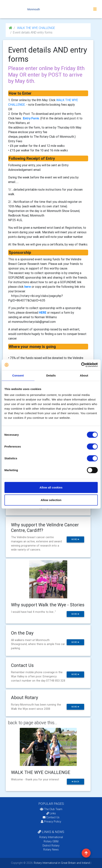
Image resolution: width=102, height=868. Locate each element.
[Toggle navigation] (95, 9)
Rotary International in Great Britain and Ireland (61, 863)
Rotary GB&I (51, 841)
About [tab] (84, 375)
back (75, 782)
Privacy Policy (51, 822)
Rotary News (51, 850)
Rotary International (51, 837)
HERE (43, 313)
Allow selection (51, 500)
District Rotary (51, 846)
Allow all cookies (51, 487)
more (75, 539)
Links (51, 813)
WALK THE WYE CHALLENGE (36, 28)
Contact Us (51, 817)
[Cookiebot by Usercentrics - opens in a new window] (81, 365)
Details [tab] (51, 375)
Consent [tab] (18, 375)
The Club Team (51, 809)
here (28, 287)
